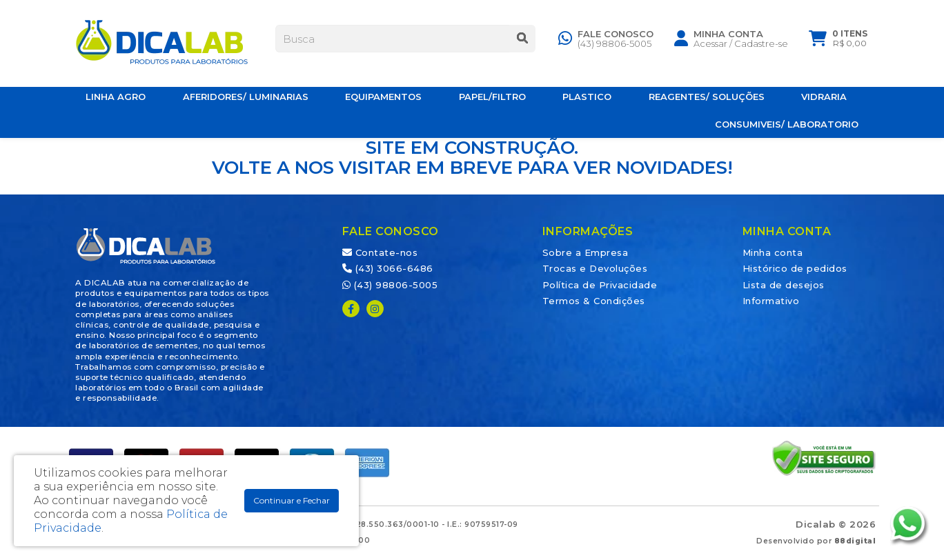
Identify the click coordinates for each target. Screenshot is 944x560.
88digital (855, 541)
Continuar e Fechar (292, 500)
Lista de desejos (784, 285)
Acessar (710, 46)
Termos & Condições (594, 301)
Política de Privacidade (600, 285)
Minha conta (773, 252)
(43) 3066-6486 (388, 268)
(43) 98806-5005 (614, 46)
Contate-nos (380, 252)
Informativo (771, 301)
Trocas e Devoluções (595, 268)
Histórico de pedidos (795, 268)
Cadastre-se (761, 46)
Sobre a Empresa (586, 252)
